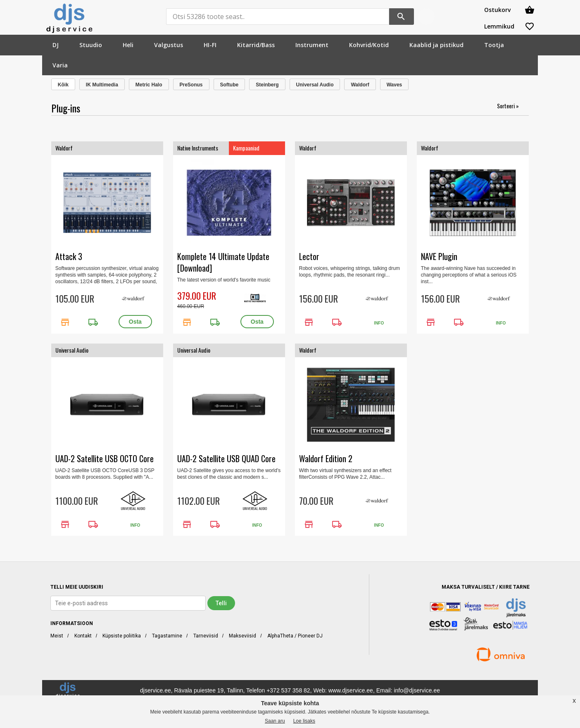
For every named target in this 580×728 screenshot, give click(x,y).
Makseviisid (242, 636)
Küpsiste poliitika (122, 636)
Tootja (494, 45)
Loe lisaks (304, 721)
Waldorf (360, 85)
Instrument (312, 45)
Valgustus (169, 45)
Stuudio (91, 45)
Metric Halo (149, 85)
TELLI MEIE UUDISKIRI (77, 587)
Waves (395, 85)
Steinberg (267, 85)
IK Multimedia (102, 85)
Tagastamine (167, 636)
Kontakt (83, 636)
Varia (60, 65)
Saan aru (275, 721)
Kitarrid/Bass (256, 45)
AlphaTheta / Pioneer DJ (295, 636)
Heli (128, 45)
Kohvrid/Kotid (369, 45)
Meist (57, 636)
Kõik (63, 85)
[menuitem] (56, 45)
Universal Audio (315, 85)
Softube (229, 85)
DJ (56, 45)
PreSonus (191, 85)
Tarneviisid (206, 636)
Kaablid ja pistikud (436, 45)
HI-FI (210, 45)
